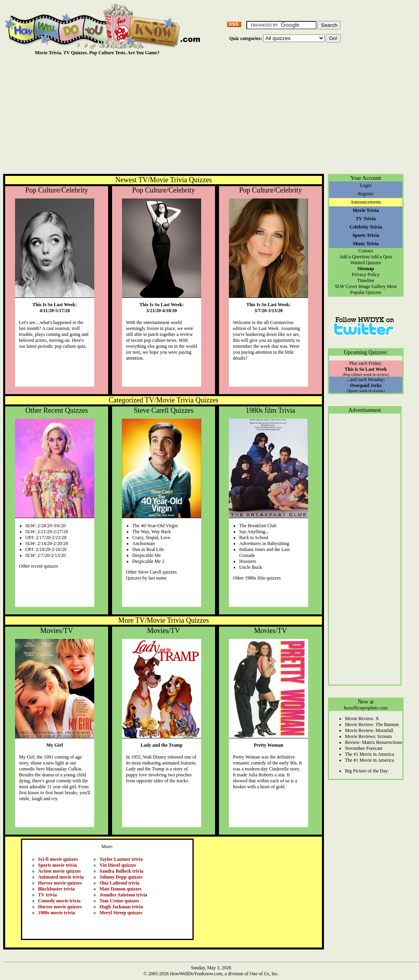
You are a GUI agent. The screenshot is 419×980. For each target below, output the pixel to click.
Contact (366, 251)
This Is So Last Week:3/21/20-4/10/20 (162, 308)
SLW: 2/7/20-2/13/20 (46, 555)
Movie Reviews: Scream (368, 736)
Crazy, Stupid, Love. (152, 538)
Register (366, 194)
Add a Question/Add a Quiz (366, 257)
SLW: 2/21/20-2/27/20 (47, 532)
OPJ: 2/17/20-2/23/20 (46, 538)
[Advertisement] (211, 114)
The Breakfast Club (258, 526)
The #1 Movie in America (369, 754)
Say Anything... (254, 532)
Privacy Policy (366, 275)
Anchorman (144, 543)
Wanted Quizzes (366, 263)
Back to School (254, 538)
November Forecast (364, 748)
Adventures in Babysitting (264, 543)
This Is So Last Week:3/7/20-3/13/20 (269, 308)
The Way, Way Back (151, 532)
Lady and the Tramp (162, 745)
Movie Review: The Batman (372, 725)
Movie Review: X (362, 719)
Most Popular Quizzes (373, 289)
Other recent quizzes (39, 566)
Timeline (366, 280)
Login (366, 185)
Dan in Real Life (148, 549)
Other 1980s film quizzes (257, 578)
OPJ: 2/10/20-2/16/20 (46, 549)
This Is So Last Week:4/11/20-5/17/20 (55, 308)
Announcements (366, 202)
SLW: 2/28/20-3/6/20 (46, 526)
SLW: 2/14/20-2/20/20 (47, 543)
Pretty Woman (269, 745)
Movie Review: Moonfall (369, 730)
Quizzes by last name (146, 578)
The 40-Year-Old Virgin (155, 526)
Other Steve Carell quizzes (151, 572)
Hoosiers (248, 561)
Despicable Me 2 (148, 561)
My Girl (55, 745)
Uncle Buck (250, 567)
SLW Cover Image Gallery (360, 286)
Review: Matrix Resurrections (374, 742)
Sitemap (366, 269)
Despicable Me (147, 555)
